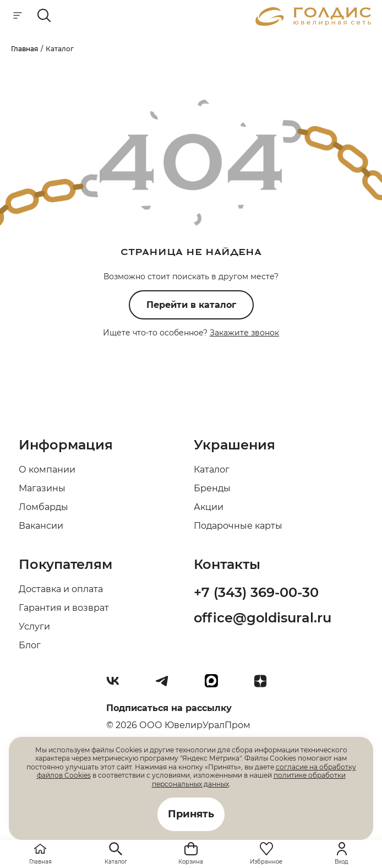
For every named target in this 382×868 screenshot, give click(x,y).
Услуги (34, 626)
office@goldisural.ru (263, 618)
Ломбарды (43, 507)
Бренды (212, 488)
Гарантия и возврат (64, 608)
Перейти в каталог (191, 305)
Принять (191, 814)
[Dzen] (265, 685)
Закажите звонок (244, 333)
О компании (47, 470)
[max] (216, 685)
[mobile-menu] (18, 16)
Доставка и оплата (61, 589)
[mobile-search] (44, 16)
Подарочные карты (238, 526)
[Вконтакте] (117, 685)
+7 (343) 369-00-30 (256, 592)
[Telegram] (166, 685)
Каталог (212, 470)
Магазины (42, 488)
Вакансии (41, 526)
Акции (209, 507)
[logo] (313, 23)
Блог (30, 645)
